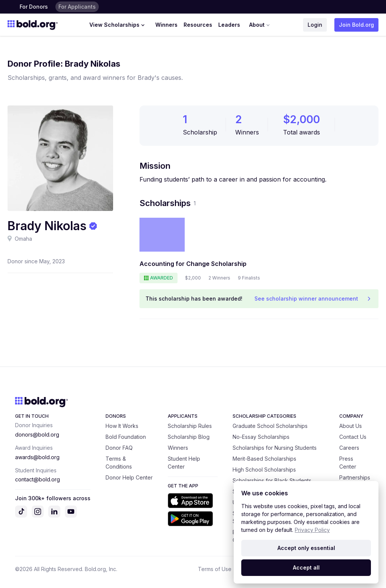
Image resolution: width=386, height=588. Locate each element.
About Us (351, 426)
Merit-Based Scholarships (264, 459)
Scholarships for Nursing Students (275, 448)
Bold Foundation (126, 437)
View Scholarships (118, 25)
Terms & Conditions (119, 463)
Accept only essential (306, 548)
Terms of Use (215, 569)
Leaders (229, 25)
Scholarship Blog (189, 437)
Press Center (348, 463)
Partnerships (355, 477)
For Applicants (77, 7)
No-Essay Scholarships (261, 437)
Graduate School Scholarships (270, 426)
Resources (198, 25)
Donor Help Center (129, 477)
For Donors (34, 7)
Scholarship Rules (190, 426)
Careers (349, 448)
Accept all (306, 567)
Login (315, 25)
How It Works (122, 426)
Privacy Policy (312, 530)
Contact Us (353, 437)
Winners (166, 25)
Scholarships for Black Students (272, 480)
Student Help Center (184, 463)
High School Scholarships (264, 470)
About (260, 25)
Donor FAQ (119, 448)
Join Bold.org (356, 25)
